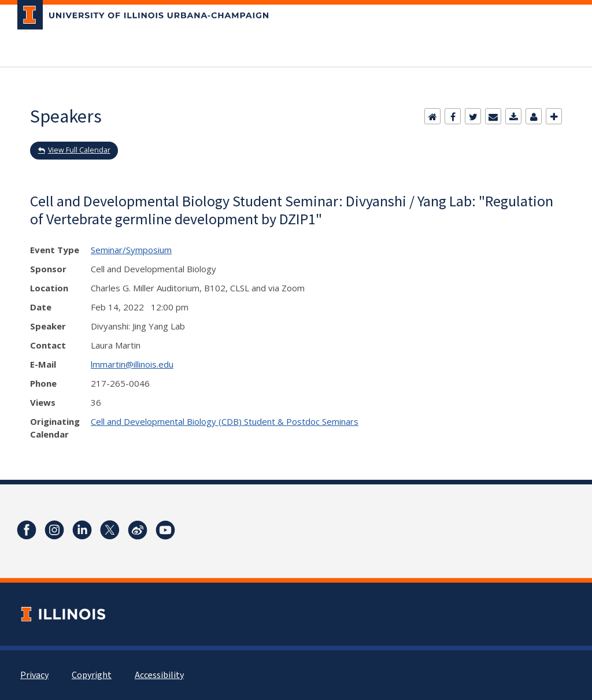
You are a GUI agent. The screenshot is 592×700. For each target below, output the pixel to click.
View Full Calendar (79, 150)
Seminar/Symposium (131, 250)
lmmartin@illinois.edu (132, 364)
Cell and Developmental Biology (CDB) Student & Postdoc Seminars (225, 421)
